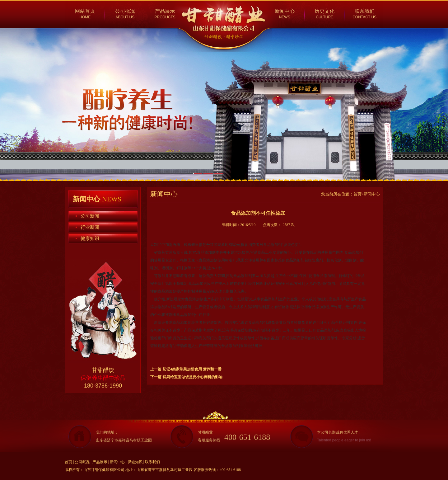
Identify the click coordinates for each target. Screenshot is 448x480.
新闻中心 (285, 11)
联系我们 (365, 11)
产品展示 (165, 11)
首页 (68, 462)
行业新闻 (90, 227)
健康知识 (90, 238)
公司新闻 (90, 216)
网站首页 (85, 11)
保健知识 (135, 462)
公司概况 (125, 11)
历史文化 (324, 11)
